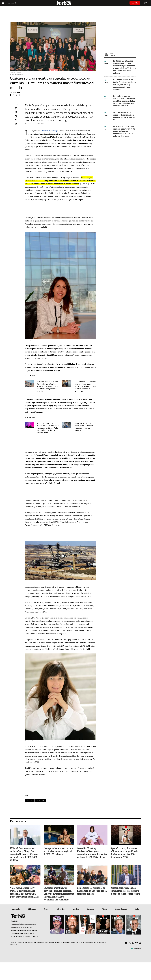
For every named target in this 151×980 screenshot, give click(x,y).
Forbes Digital (15, 92)
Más (123, 55)
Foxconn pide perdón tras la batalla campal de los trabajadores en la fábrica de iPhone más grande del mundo (48, 387)
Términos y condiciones (62, 943)
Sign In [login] (146, 3)
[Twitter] (130, 943)
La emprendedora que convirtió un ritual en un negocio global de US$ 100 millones (58, 852)
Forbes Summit (121, 909)
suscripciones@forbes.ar (27, 934)
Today (137, 909)
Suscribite (135, 3)
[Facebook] (126, 943)
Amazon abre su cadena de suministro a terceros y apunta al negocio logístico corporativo (125, 891)
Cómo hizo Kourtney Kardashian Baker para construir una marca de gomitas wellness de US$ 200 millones (92, 853)
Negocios (61, 909)
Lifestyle (76, 909)
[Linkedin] (140, 943)
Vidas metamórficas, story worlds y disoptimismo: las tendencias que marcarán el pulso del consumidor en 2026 (24, 893)
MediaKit (13, 943)
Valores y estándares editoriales (43, 943)
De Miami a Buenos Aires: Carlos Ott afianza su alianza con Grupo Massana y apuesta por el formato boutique (124, 85)
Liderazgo (32, 909)
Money (47, 909)
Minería (30, 800)
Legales (73, 943)
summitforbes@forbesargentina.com (27, 931)
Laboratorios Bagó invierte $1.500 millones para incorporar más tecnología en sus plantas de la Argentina (85, 387)
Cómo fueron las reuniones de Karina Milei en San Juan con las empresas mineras (92, 891)
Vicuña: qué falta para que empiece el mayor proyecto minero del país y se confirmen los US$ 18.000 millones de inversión (124, 131)
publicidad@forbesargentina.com (27, 924)
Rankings (90, 909)
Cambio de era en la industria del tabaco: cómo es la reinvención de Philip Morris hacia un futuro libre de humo (48, 428)
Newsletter (21, 943)
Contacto (29, 943)
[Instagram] (133, 943)
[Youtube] (136, 943)
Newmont (40, 800)
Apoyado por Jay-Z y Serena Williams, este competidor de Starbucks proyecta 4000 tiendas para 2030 (124, 853)
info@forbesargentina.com (24, 928)
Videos (105, 909)
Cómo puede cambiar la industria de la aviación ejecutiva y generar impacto (84, 427)
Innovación (16, 909)
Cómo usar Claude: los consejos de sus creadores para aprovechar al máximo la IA (124, 116)
